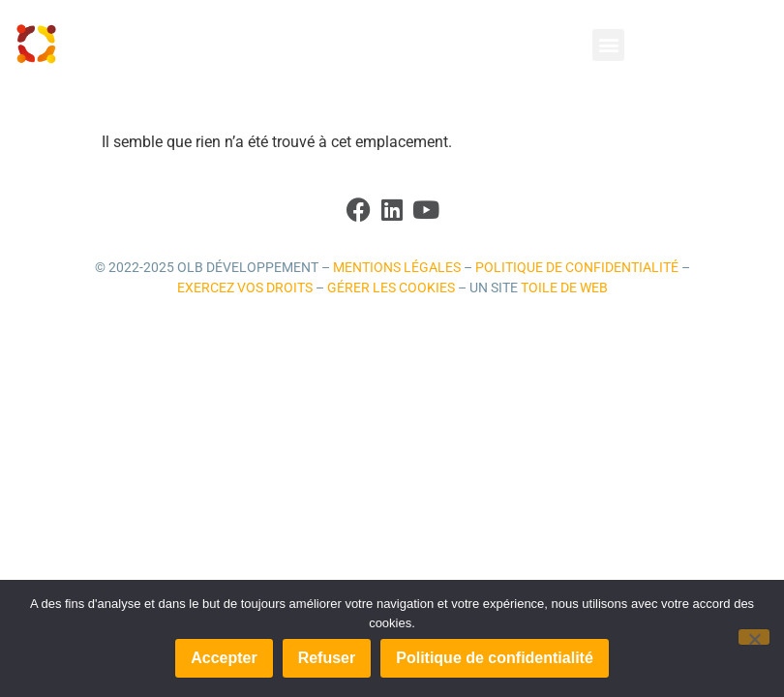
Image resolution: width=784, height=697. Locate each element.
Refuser (327, 658)
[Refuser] (754, 637)
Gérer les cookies (391, 288)
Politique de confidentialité (577, 268)
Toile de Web (564, 288)
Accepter (224, 658)
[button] (608, 45)
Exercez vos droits (245, 288)
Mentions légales (397, 268)
